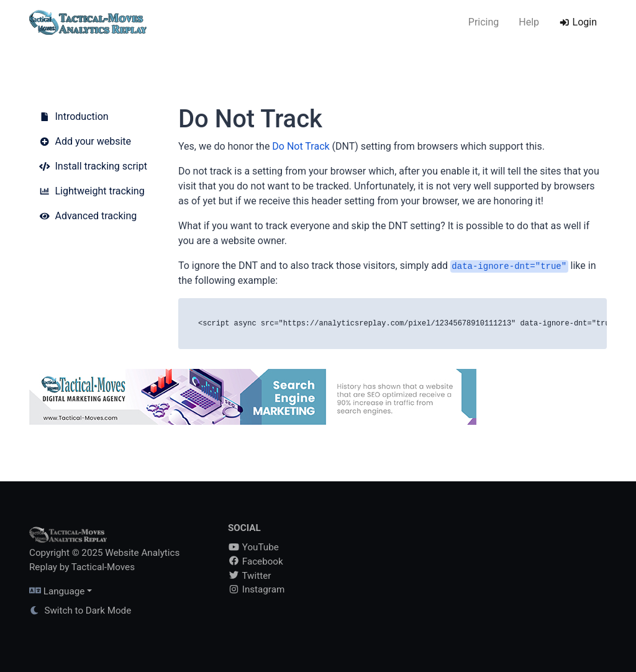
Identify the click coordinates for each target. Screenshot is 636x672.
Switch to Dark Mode (80, 611)
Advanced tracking (88, 216)
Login (578, 22)
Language (57, 591)
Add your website (85, 141)
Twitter (249, 576)
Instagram (256, 589)
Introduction (74, 116)
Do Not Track (301, 146)
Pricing (484, 22)
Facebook (256, 561)
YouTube (253, 547)
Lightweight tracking (92, 191)
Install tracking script (93, 166)
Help (529, 22)
